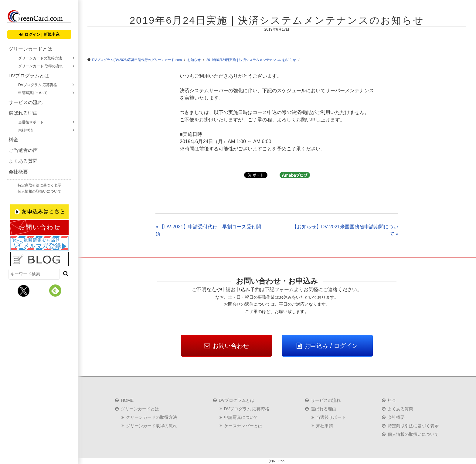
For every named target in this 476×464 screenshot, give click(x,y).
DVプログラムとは (29, 76)
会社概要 (18, 172)
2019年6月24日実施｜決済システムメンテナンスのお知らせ (251, 60)
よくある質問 (23, 161)
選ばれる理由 (23, 113)
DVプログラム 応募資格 (38, 85)
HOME (127, 400)
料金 (13, 140)
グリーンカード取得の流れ (151, 426)
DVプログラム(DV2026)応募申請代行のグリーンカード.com (137, 60)
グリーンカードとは (30, 49)
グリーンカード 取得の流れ (41, 66)
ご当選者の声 (23, 150)
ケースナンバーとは (243, 426)
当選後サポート (31, 122)
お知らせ (194, 60)
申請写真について (33, 93)
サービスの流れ (25, 102)
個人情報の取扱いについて (39, 191)
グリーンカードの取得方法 (40, 58)
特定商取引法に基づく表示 (39, 185)
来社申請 (25, 130)
